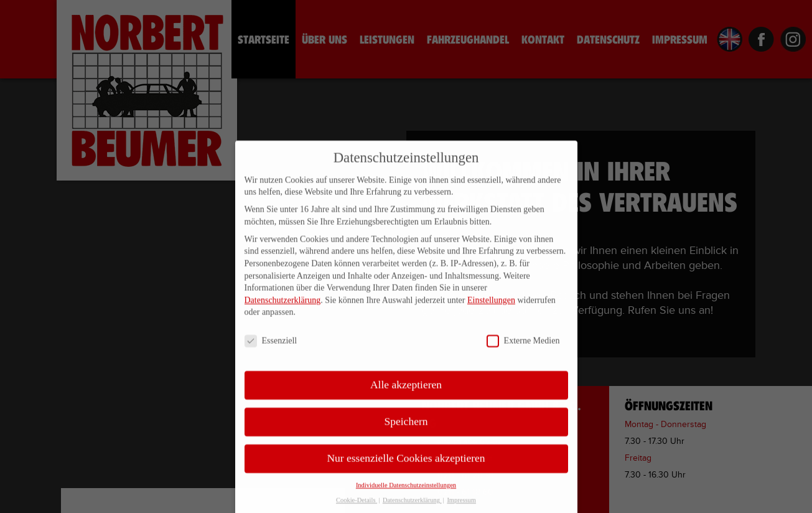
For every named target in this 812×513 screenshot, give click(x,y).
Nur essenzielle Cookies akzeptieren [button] (406, 464)
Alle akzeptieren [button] (406, 391)
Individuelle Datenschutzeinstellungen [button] (406, 491)
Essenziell (271, 347)
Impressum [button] (461, 506)
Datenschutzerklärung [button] (412, 506)
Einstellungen (491, 306)
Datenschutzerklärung (283, 306)
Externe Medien (523, 347)
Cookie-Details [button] (357, 506)
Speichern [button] (406, 428)
